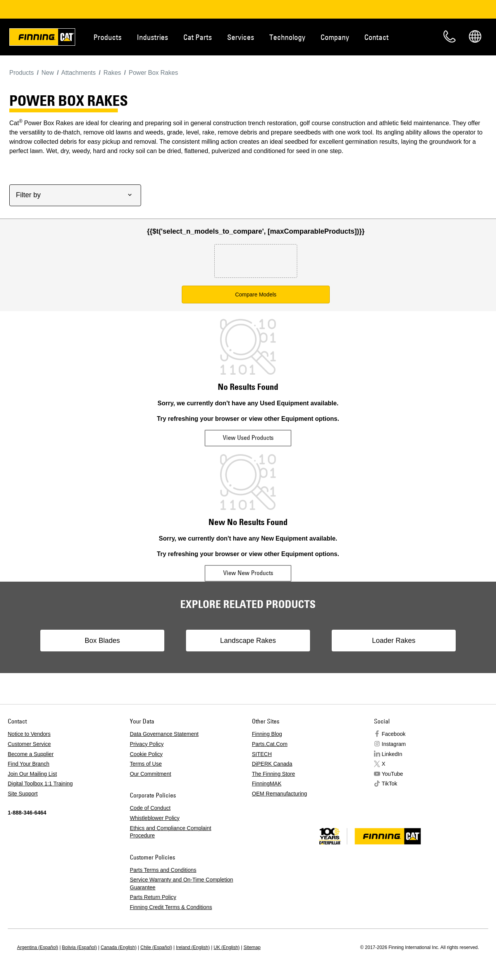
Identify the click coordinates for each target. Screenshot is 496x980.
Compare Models (256, 295)
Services (241, 37)
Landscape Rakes (248, 641)
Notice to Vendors (29, 734)
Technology (287, 37)
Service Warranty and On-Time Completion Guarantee (182, 884)
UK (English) (226, 947)
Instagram (394, 744)
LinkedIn (392, 754)
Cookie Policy (146, 754)
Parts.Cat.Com (270, 744)
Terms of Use (146, 764)
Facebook (394, 734)
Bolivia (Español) (79, 947)
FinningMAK (267, 784)
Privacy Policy (147, 744)
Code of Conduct (150, 808)
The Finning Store (273, 774)
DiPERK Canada (272, 764)
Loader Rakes (394, 641)
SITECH (262, 754)
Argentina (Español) (38, 947)
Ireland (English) (193, 947)
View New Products (248, 573)
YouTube (392, 774)
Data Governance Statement (164, 734)
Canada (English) (119, 947)
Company (335, 37)
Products (108, 37)
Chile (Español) (156, 947)
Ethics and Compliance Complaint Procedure (170, 832)
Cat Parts (198, 37)
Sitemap (252, 947)
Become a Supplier (31, 754)
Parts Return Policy (153, 897)
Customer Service (29, 744)
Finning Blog (267, 734)
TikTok (389, 784)
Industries (152, 37)
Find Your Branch (28, 764)
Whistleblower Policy (155, 818)
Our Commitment (151, 774)
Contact (376, 37)
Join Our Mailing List (32, 774)
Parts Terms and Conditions (163, 870)
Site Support (23, 794)
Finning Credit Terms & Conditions (171, 907)
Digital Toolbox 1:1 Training (40, 784)
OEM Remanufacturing (279, 794)
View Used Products (248, 437)
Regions (475, 36)
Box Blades (102, 641)
